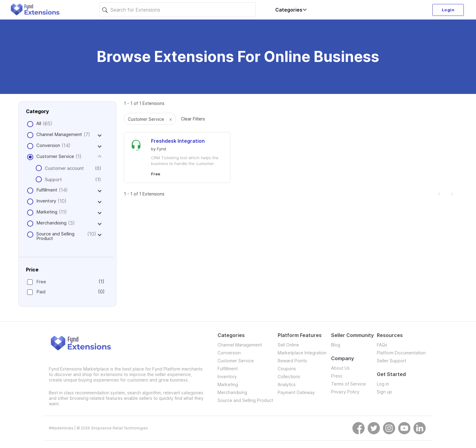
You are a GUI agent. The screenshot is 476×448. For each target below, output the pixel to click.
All (39, 123)
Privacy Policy (345, 392)
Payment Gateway (296, 392)
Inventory (46, 201)
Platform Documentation (401, 353)
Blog (336, 345)
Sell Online (288, 345)
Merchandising (51, 223)
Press (337, 376)
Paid (66, 292)
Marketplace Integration (302, 353)
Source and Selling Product (55, 236)
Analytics (287, 384)
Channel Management (59, 134)
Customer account (68, 168)
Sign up (384, 392)
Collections (289, 376)
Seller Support (391, 361)
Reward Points (292, 361)
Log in (383, 384)
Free (66, 282)
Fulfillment (47, 190)
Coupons (287, 369)
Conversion (48, 145)
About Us (340, 368)
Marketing (47, 212)
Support (68, 179)
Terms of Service (348, 384)
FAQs (382, 345)
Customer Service (55, 156)
